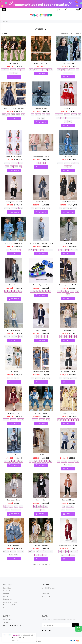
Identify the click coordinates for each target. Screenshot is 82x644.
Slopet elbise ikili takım (14, 500)
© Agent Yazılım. (37, 641)
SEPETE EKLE (15, 77)
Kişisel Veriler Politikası (10, 602)
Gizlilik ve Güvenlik (9, 591)
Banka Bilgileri (8, 588)
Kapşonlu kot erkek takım (14, 455)
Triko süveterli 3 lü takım (14, 330)
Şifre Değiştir (46, 596)
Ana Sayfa (6, 21)
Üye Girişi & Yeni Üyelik (49, 588)
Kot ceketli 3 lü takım (41, 108)
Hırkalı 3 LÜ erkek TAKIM (41, 545)
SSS (5, 608)
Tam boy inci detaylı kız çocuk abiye (14, 108)
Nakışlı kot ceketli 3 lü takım (41, 372)
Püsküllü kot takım (41, 202)
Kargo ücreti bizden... (19, 637)
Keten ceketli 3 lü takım (68, 500)
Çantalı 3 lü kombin (68, 63)
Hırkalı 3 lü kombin (68, 330)
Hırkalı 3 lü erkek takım (41, 330)
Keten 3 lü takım (68, 243)
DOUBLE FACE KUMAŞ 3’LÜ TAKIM (68, 545)
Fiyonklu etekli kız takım (68, 202)
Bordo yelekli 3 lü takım (14, 413)
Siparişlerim (46, 594)
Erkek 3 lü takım (14, 285)
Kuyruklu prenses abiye (41, 63)
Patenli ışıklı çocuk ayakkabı (41, 285)
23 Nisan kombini (68, 108)
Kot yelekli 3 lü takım (14, 545)
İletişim (5, 596)
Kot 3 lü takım (68, 157)
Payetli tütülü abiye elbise (14, 157)
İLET (75, 625)
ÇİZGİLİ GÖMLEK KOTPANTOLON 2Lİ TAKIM (41, 243)
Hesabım (45, 591)
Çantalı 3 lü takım (14, 63)
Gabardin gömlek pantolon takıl (14, 202)
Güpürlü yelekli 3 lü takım (68, 372)
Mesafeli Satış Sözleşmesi (11, 605)
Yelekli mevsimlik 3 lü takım (41, 157)
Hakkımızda (7, 594)
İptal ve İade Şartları (9, 599)
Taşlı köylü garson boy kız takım (68, 285)
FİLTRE (5, 34)
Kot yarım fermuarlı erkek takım (14, 243)
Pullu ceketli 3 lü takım (41, 500)
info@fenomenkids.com (15, 625)
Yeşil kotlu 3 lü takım (68, 413)
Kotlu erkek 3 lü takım (41, 413)
